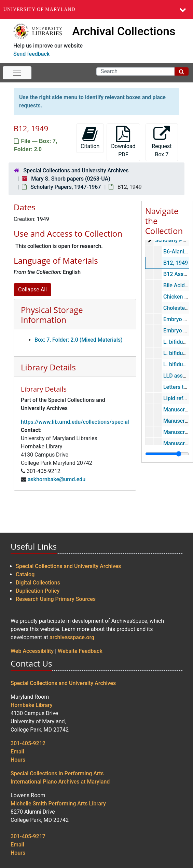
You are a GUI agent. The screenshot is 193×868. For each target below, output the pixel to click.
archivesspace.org (72, 637)
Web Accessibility (32, 651)
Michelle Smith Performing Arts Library (58, 804)
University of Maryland (39, 9)
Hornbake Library (32, 705)
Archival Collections (124, 31)
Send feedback (31, 54)
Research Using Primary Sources (56, 599)
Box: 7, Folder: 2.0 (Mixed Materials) (79, 340)
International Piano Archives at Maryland (60, 782)
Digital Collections (38, 583)
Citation (90, 138)
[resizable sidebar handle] (167, 454)
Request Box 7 (162, 142)
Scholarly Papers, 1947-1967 (66, 187)
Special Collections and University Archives (76, 170)
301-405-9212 (28, 743)
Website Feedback (80, 651)
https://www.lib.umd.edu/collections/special (75, 422)
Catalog (25, 574)
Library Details (48, 367)
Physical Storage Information (52, 315)
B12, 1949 (176, 263)
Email (17, 752)
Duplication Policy (38, 591)
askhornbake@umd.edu (57, 479)
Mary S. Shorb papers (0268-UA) (71, 179)
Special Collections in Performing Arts (57, 773)
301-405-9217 (28, 836)
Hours (18, 760)
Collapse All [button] (32, 290)
